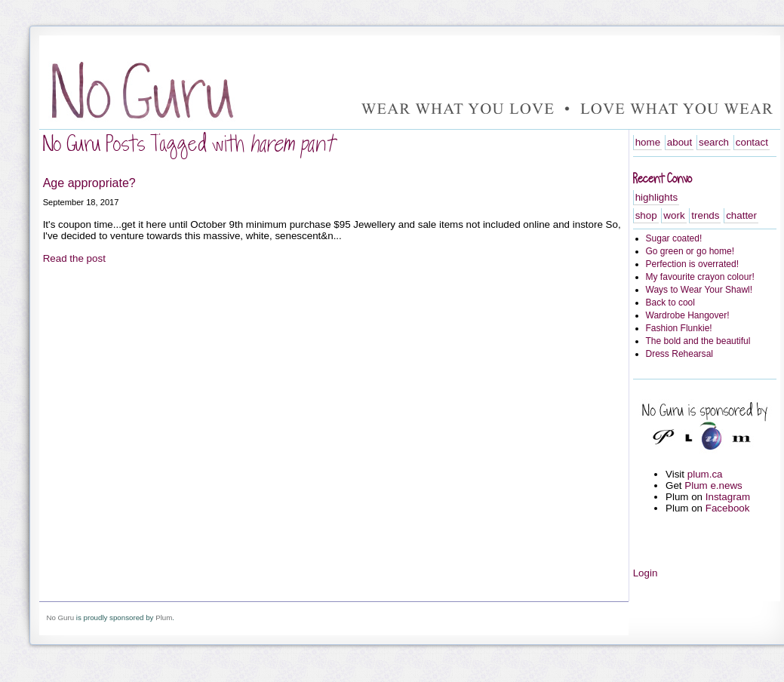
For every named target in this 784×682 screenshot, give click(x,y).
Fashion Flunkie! (679, 328)
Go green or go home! (690, 251)
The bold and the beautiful (698, 341)
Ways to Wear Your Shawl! (699, 290)
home (648, 142)
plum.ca (705, 474)
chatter (741, 215)
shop (646, 215)
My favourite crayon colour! (700, 277)
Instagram (728, 497)
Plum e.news (713, 485)
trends (705, 215)
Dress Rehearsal (679, 354)
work (674, 215)
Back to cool (670, 303)
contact (752, 142)
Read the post (74, 258)
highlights (656, 197)
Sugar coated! (674, 238)
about (679, 142)
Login (646, 573)
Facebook (728, 508)
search (714, 142)
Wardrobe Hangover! (688, 315)
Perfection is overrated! (693, 264)
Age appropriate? (89, 183)
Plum (164, 617)
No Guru (60, 617)
